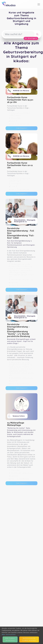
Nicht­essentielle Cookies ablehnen (29, 639)
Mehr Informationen (9, 635)
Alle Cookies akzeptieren (10, 639)
